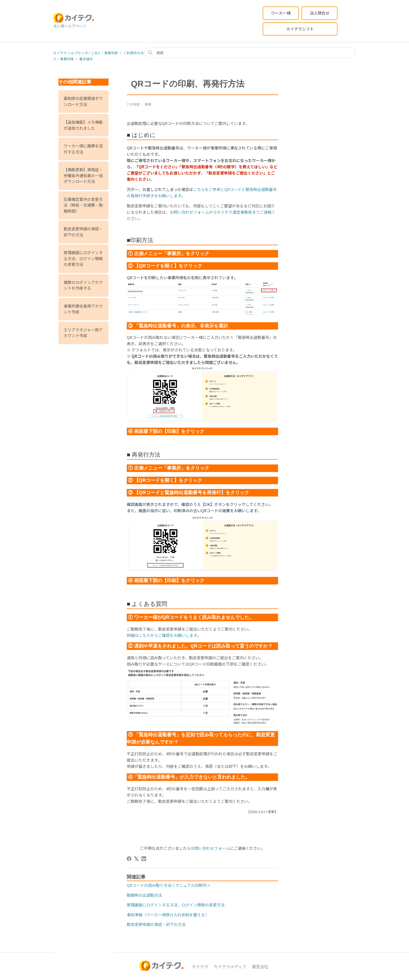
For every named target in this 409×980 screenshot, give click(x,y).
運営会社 (260, 966)
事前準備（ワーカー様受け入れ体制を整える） (168, 915)
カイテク (200, 966)
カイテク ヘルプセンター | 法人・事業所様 (85, 53)
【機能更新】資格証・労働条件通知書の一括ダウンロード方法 (83, 175)
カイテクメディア (230, 966)
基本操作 (86, 59)
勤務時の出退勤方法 (144, 895)
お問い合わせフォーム (210, 848)
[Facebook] (129, 859)
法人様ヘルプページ (70, 26)
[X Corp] (136, 859)
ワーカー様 (281, 13)
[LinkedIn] (144, 859)
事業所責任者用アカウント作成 (83, 309)
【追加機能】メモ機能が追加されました (83, 125)
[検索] (250, 53)
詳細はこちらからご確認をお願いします (162, 635)
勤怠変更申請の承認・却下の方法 (83, 232)
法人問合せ (320, 13)
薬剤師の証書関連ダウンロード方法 (83, 101)
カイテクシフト (300, 29)
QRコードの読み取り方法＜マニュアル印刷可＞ (169, 885)
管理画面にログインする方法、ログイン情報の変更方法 (83, 258)
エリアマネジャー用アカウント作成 (83, 333)
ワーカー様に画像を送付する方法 (83, 149)
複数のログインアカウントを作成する (83, 285)
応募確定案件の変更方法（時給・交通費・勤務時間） (83, 205)
